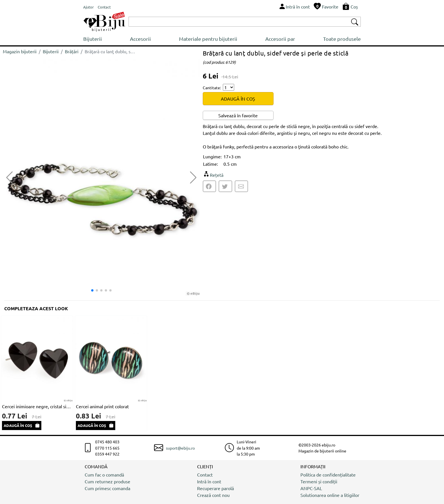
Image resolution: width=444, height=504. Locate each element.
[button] (193, 178)
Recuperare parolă (215, 488)
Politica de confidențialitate (328, 475)
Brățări (72, 51)
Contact (205, 475)
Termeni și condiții (319, 481)
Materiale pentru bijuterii (208, 39)
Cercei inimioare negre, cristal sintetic (37, 406)
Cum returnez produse (107, 481)
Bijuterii (93, 39)
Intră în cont (209, 481)
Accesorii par (280, 39)
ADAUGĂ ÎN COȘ (238, 99)
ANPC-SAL (311, 488)
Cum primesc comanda (107, 488)
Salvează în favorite (238, 115)
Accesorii (140, 39)
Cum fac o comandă (104, 475)
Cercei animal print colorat (102, 406)
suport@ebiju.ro (180, 448)
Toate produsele (342, 39)
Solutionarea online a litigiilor (330, 495)
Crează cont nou (213, 495)
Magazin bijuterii (20, 51)
